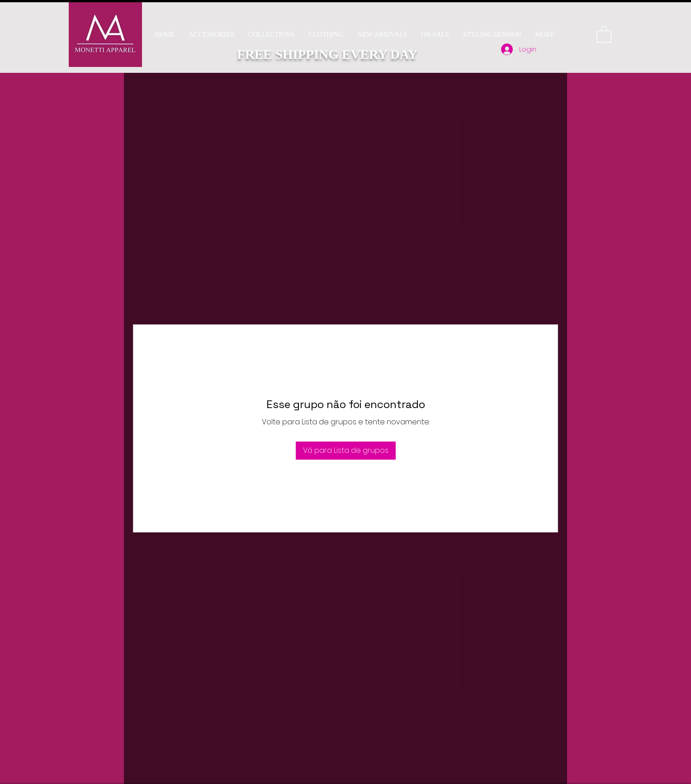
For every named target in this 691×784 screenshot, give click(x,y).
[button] (271, 35)
